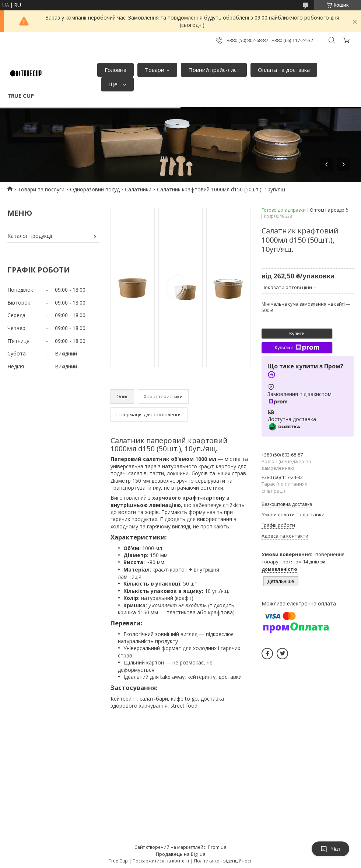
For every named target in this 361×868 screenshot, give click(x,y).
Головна (115, 70)
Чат (330, 849)
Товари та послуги (41, 189)
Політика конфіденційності (223, 861)
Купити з (297, 348)
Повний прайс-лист (214, 70)
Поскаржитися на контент (161, 861)
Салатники (138, 189)
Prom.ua (217, 847)
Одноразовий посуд (95, 189)
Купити (297, 334)
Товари (155, 70)
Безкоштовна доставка (287, 504)
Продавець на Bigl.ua (181, 854)
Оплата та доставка (284, 70)
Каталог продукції (30, 236)
